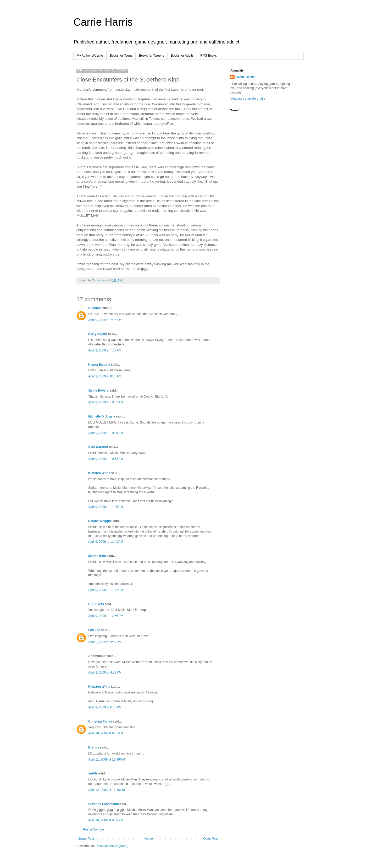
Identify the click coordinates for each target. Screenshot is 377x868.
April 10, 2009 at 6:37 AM (106, 733)
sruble (93, 773)
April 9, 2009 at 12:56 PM (106, 616)
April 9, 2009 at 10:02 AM (106, 402)
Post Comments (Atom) (112, 846)
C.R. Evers (96, 604)
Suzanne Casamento (104, 804)
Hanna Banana (99, 365)
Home (149, 839)
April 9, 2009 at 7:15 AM (105, 320)
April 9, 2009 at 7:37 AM (105, 350)
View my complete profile (248, 99)
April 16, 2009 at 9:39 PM (106, 820)
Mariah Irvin (97, 556)
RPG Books (209, 56)
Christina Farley (100, 721)
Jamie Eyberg (98, 390)
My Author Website (90, 56)
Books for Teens (121, 56)
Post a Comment (95, 829)
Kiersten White (99, 473)
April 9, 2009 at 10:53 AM (106, 459)
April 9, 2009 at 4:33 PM (105, 672)
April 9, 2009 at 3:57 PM (105, 642)
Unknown (95, 308)
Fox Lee (94, 630)
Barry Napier (98, 334)
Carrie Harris (103, 22)
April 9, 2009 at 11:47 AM (106, 590)
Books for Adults (182, 56)
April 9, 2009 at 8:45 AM (105, 376)
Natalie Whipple (100, 521)
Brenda (94, 747)
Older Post (211, 839)
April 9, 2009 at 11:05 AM (106, 507)
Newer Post (86, 839)
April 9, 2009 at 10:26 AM (106, 433)
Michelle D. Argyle (102, 416)
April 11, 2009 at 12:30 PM (107, 759)
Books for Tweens (151, 56)
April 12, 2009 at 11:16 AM (107, 790)
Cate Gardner (98, 447)
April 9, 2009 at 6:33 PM (105, 707)
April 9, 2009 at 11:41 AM (106, 542)
